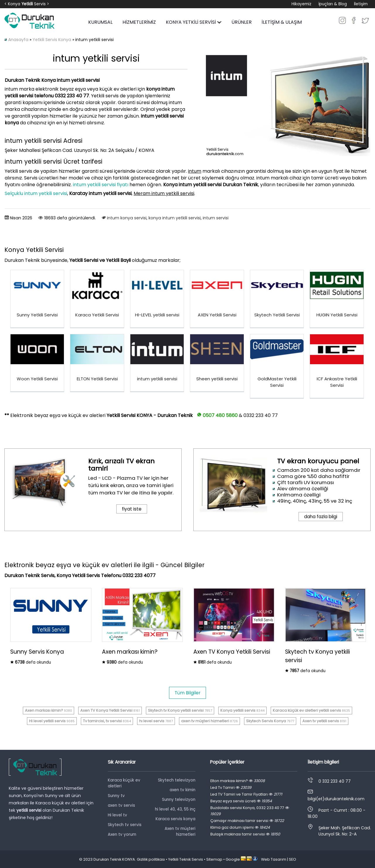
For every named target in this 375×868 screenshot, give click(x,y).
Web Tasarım (274, 859)
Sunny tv (116, 796)
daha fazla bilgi (321, 517)
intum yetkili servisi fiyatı (101, 185)
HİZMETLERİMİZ (139, 22)
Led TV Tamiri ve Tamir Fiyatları (246, 794)
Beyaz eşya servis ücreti (241, 801)
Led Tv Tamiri (231, 788)
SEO (293, 859)
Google (233, 859)
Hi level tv (117, 815)
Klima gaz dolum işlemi (240, 827)
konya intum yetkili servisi (175, 218)
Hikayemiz (301, 4)
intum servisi (216, 218)
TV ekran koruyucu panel (318, 461)
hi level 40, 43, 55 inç (175, 809)
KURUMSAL (100, 22)
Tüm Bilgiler (187, 693)
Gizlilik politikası (151, 859)
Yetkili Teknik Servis (186, 859)
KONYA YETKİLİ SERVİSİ (194, 22)
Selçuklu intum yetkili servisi (36, 193)
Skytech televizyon (177, 780)
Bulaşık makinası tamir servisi (245, 834)
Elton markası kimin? (238, 781)
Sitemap (214, 859)
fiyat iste (132, 509)
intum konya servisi (127, 218)
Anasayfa (18, 40)
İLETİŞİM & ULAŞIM (282, 22)
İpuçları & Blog (333, 4)
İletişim (361, 4)
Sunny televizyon (179, 800)
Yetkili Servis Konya (52, 40)
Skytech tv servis (125, 825)
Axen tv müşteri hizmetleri (180, 831)
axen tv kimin (183, 790)
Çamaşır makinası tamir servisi (247, 821)
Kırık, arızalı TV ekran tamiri (121, 465)
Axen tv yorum (122, 834)
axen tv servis (121, 805)
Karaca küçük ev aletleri (124, 783)
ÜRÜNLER (242, 22)
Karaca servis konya (175, 819)
